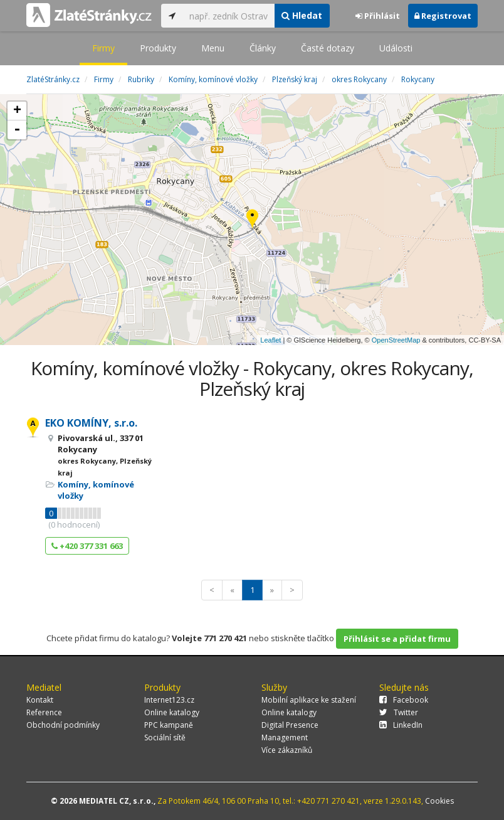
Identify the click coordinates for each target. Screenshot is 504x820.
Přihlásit (378, 16)
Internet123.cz (169, 700)
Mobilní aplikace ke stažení (309, 700)
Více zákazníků (287, 750)
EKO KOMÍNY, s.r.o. (91, 423)
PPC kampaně (169, 725)
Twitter (399, 712)
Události (396, 48)
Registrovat (443, 16)
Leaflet (270, 340)
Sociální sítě (165, 737)
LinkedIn (401, 725)
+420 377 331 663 (87, 546)
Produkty (158, 48)
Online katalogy (172, 712)
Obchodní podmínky (63, 725)
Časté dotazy (328, 48)
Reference (44, 712)
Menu (213, 48)
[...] (228, 16)
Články (263, 48)
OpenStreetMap (396, 340)
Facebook (404, 700)
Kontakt (40, 700)
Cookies (439, 801)
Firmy (103, 48)
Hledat (302, 15)
